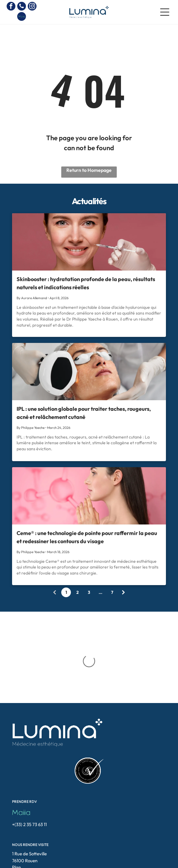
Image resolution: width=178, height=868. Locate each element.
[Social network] (22, 17)
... (100, 592)
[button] (146, 856)
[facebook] (11, 7)
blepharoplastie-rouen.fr (104, 851)
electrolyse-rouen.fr (95, 856)
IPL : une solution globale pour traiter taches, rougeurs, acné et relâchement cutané (84, 413)
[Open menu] (165, 12)
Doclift (119, 862)
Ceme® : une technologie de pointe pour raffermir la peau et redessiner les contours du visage (87, 537)
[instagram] (32, 7)
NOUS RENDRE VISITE (30, 792)
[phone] (22, 7)
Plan (16, 814)
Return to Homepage (89, 170)
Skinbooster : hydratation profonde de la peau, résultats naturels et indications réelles (86, 283)
